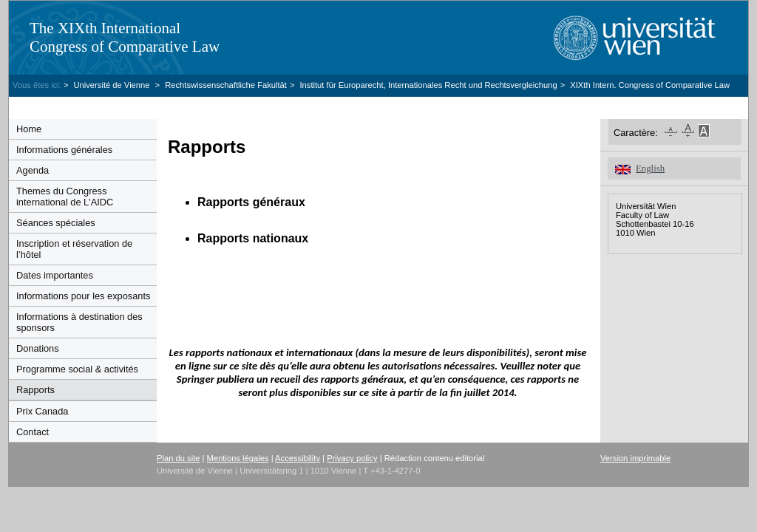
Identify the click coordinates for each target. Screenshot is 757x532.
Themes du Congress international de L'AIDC (65, 197)
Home (29, 129)
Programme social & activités (77, 369)
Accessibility (298, 458)
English (650, 168)
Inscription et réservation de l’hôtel (74, 249)
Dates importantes (55, 275)
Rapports (35, 390)
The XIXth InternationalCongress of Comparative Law (125, 37)
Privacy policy (352, 458)
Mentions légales (238, 458)
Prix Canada (42, 411)
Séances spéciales (56, 223)
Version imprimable (635, 458)
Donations (38, 348)
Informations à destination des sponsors (79, 322)
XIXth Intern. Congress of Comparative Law (650, 85)
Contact (33, 432)
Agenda (33, 170)
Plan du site (178, 458)
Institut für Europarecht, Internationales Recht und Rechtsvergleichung (428, 85)
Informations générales (64, 150)
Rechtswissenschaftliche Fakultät (226, 85)
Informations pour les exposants (83, 296)
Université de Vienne (112, 85)
